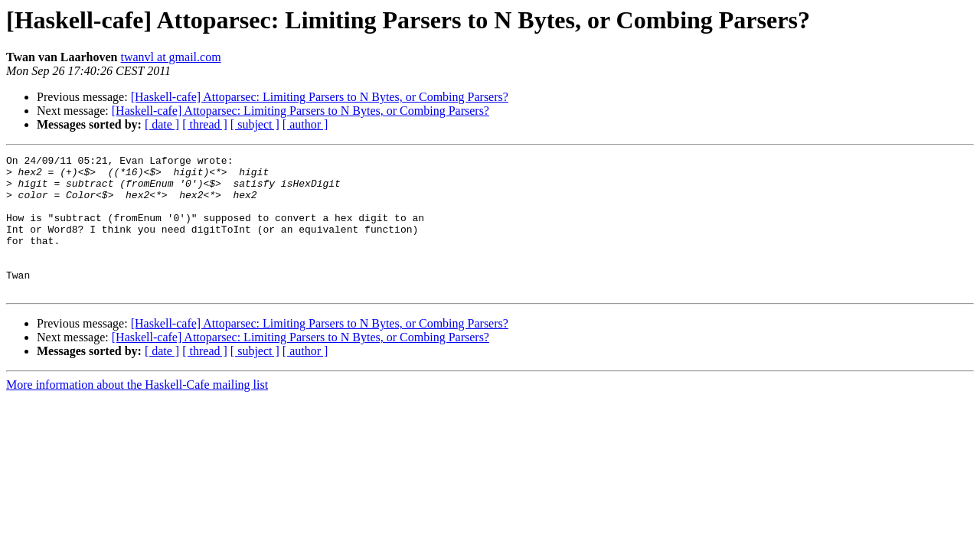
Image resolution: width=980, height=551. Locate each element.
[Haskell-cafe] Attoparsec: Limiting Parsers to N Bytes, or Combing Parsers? (320, 97)
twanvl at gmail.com (171, 57)
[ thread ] (205, 124)
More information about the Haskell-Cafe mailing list (137, 412)
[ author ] (305, 124)
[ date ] (162, 124)
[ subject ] (255, 124)
